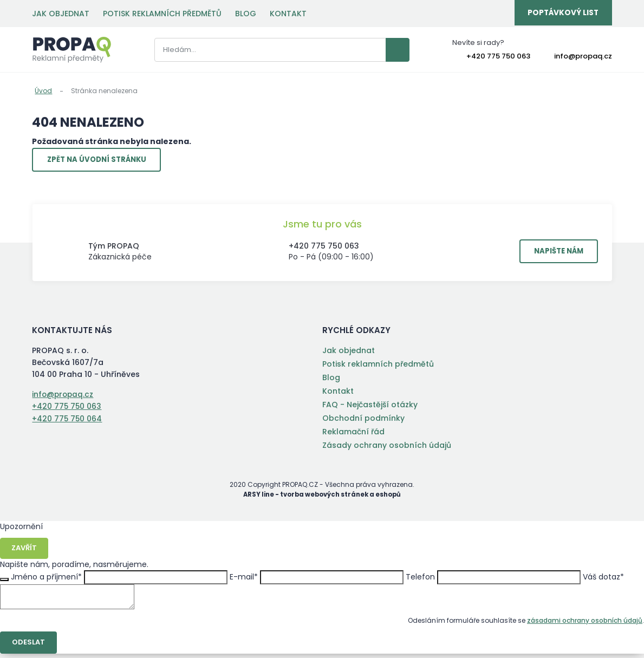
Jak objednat (61, 14)
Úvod (43, 91)
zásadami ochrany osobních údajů (585, 624)
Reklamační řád (353, 435)
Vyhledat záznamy (379, 50)
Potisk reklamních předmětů (162, 14)
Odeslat (30, 647)
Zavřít (25, 552)
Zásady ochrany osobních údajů (387, 448)
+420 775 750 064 (67, 421)
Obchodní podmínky (363, 421)
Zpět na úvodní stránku (102, 161)
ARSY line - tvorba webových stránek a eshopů (322, 497)
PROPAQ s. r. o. (72, 50)
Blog (246, 14)
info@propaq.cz (583, 57)
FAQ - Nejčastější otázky (370, 408)
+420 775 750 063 (498, 57)
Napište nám (554, 255)
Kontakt (288, 14)
